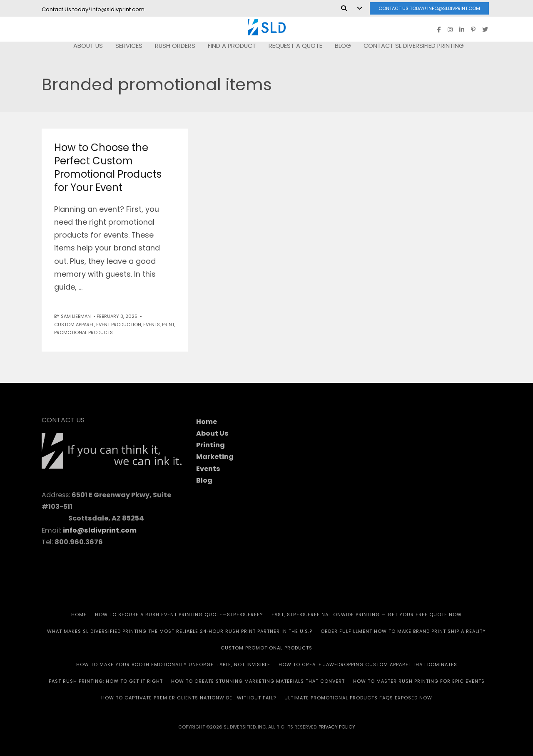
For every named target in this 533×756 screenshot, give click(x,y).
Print (168, 325)
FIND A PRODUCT (232, 46)
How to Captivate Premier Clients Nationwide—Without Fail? (189, 698)
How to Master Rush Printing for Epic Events (419, 681)
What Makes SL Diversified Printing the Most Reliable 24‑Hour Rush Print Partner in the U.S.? (180, 631)
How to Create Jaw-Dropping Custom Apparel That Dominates (368, 664)
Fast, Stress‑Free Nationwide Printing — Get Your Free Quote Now (367, 615)
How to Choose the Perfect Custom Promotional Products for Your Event (108, 167)
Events (152, 325)
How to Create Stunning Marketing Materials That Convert (258, 681)
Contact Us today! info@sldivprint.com (429, 8)
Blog (343, 46)
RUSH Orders (175, 46)
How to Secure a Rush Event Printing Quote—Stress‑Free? (179, 615)
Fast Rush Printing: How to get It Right (106, 681)
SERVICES (129, 46)
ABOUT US (88, 46)
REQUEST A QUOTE (295, 46)
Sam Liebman (76, 316)
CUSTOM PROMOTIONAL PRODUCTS (266, 648)
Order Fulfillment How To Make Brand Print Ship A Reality (403, 631)
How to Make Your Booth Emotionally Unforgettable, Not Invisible (173, 664)
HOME (79, 615)
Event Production (119, 325)
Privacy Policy (337, 727)
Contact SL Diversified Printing (414, 46)
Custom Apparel (74, 325)
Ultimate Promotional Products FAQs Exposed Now (358, 698)
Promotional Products (83, 332)
